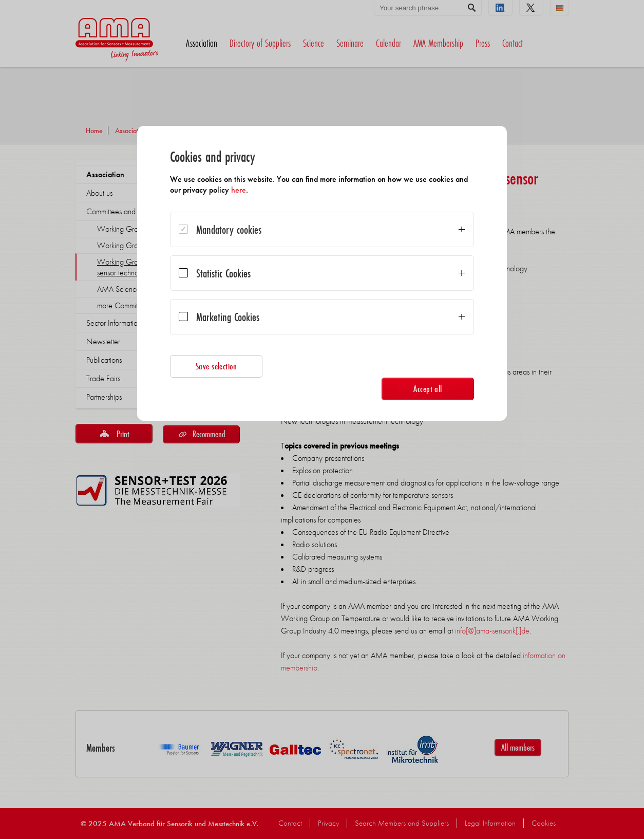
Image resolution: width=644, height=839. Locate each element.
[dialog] (322, 273)
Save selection (216, 366)
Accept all (428, 389)
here (239, 190)
